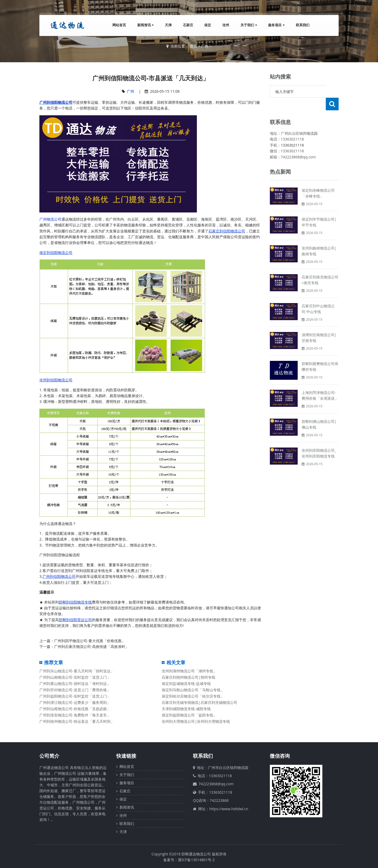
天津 (166, 25)
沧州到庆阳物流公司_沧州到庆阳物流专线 (319, 441)
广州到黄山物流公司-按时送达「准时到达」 (75, 684)
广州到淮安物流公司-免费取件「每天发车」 (75, 715)
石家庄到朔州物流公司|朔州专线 (188, 677)
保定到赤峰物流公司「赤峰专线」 (318, 181)
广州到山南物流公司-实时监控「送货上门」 (75, 677)
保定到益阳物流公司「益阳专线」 (189, 715)
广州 (205, 46)
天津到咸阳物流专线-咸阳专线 (186, 709)
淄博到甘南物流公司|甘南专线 (319, 325)
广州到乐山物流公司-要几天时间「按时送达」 (77, 671)
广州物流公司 (50, 219)
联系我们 (302, 25)
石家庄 (186, 25)
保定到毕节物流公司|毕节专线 (319, 209)
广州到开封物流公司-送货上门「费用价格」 (75, 690)
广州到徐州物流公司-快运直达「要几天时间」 (77, 721)
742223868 (219, 800)
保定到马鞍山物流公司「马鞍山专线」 (193, 690)
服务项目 (276, 25)
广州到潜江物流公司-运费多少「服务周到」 (75, 702)
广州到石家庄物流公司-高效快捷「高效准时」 (91, 646)
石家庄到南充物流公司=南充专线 (320, 267)
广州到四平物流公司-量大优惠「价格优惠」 (90, 641)
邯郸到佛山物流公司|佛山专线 (319, 412)
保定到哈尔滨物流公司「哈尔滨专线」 (193, 696)
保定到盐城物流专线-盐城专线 (186, 684)
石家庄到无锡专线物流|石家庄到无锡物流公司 (199, 702)
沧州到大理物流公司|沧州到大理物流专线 (196, 721)
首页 (193, 46)
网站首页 (117, 25)
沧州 (225, 25)
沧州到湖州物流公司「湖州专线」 (189, 671)
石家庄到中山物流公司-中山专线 (318, 296)
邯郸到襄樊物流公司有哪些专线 (320, 354)
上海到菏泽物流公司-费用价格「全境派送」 (320, 383)
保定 (206, 25)
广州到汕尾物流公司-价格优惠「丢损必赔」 (75, 709)
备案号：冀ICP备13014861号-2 (189, 860)
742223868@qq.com (216, 784)
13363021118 (292, 132)
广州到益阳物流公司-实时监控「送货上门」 (75, 696)
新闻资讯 (143, 25)
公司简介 (49, 756)
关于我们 (248, 25)
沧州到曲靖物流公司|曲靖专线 (319, 238)
